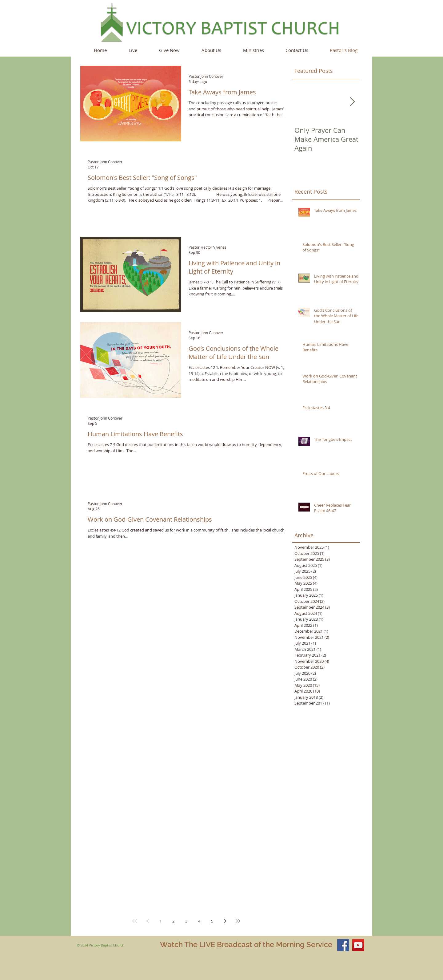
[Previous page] (147, 921)
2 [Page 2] (173, 921)
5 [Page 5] (212, 921)
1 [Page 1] (160, 921)
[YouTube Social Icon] (358, 945)
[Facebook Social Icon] (343, 945)
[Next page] (225, 921)
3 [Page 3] (186, 921)
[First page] (134, 921)
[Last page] (238, 921)
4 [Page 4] (199, 921)
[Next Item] (352, 102)
